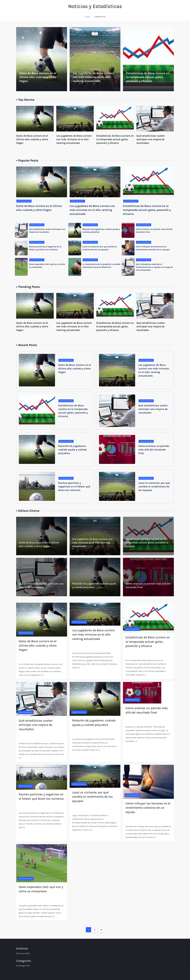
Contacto (100, 17)
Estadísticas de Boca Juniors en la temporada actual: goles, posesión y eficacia (148, 77)
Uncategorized (24, 201)
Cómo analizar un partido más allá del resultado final (154, 450)
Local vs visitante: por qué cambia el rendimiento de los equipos (154, 487)
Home (88, 17)
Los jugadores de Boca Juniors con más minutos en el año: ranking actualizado (93, 77)
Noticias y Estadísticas (95, 6)
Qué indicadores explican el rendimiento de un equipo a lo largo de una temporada (154, 267)
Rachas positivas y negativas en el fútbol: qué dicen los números (74, 487)
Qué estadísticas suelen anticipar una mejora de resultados (151, 139)
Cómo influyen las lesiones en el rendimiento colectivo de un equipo (148, 808)
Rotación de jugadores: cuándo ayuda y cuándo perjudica (72, 450)
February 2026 (23, 953)
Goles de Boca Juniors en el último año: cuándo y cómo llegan (38, 77)
